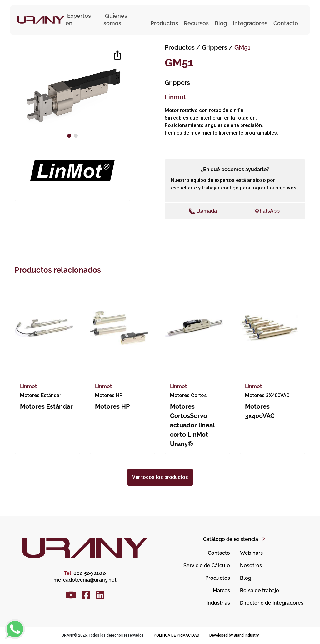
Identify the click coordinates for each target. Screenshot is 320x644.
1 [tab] (70, 136)
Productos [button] (164, 23)
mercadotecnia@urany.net (85, 580)
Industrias (218, 603)
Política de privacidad (177, 635)
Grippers (215, 47)
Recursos (196, 23)
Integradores (250, 23)
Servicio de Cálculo (207, 565)
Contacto (286, 23)
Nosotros (251, 565)
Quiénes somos (115, 20)
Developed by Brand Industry (234, 635)
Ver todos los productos (160, 477)
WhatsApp (267, 211)
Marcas (221, 590)
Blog (221, 23)
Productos (180, 47)
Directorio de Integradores (272, 603)
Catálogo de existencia (231, 539)
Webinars (251, 553)
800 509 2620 (85, 573)
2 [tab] (77, 136)
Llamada (203, 211)
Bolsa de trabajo (260, 590)
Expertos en (78, 20)
